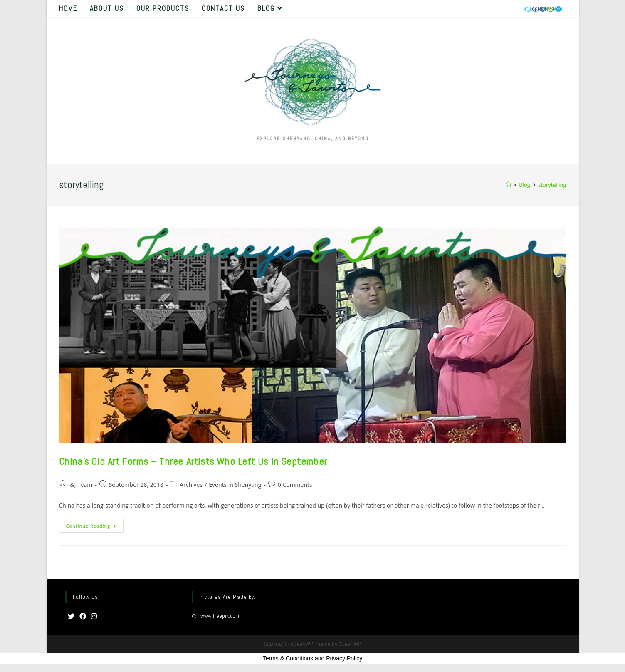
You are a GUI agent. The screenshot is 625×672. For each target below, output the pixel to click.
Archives (191, 485)
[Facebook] (83, 617)
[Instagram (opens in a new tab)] (543, 9)
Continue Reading (95, 527)
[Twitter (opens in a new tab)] (528, 9)
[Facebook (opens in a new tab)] (536, 9)
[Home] (508, 185)
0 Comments (295, 485)
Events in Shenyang (235, 485)
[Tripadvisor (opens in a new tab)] (551, 9)
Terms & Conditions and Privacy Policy (313, 658)
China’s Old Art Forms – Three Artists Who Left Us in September (193, 461)
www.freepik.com (220, 616)
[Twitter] (71, 617)
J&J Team (81, 485)
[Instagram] (94, 617)
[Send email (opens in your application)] (558, 9)
